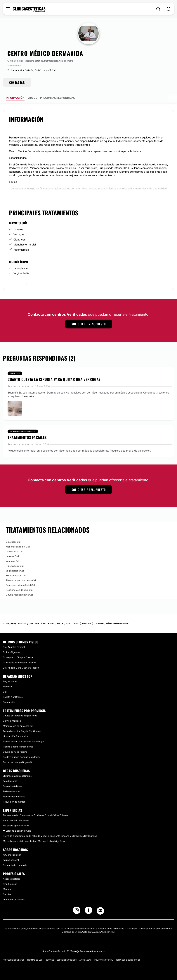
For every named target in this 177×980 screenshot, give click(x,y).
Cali (5, 692)
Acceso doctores (12, 879)
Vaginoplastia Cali (15, 571)
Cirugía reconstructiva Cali (20, 595)
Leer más (28, 396)
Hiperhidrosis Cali (15, 566)
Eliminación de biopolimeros (17, 776)
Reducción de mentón (14, 802)
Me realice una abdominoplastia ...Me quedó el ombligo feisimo (35, 841)
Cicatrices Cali (13, 542)
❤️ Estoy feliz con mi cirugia (17, 831)
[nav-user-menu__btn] (169, 9)
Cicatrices (19, 239)
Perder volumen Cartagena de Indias (22, 757)
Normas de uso (35, 960)
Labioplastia (21, 268)
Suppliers (8, 894)
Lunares (18, 229)
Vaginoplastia (21, 273)
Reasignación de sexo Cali (19, 590)
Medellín (7, 687)
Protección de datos (14, 960)
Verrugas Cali (13, 561)
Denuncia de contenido (15, 865)
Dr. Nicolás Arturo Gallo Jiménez (19, 663)
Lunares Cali (12, 556)
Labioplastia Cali (14, 551)
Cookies (50, 960)
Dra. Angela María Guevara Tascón (21, 668)
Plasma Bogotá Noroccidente (18, 747)
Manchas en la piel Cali (18, 547)
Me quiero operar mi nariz (16, 826)
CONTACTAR (17, 82)
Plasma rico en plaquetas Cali (21, 580)
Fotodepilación (11, 781)
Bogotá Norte (10, 681)
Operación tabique (12, 786)
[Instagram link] (77, 911)
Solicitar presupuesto (89, 324)
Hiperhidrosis (21, 250)
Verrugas (19, 234)
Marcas (7, 889)
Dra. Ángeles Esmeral (14, 647)
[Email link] (100, 911)
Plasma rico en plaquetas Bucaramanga (23, 741)
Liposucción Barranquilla (16, 736)
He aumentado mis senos (16, 820)
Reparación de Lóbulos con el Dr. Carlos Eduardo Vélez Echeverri (36, 815)
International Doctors (14, 900)
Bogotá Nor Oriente (13, 697)
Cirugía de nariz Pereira (15, 752)
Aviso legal (85, 960)
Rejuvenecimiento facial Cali (21, 585)
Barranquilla (9, 702)
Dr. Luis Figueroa (12, 652)
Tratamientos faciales (27, 437)
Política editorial (104, 960)
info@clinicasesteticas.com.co (89, 951)
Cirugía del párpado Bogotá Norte (20, 716)
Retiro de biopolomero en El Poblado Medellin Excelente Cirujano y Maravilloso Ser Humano (50, 836)
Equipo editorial (11, 860)
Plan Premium (10, 884)
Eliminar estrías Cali (16, 575)
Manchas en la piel (25, 244)
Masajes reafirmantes (14, 797)
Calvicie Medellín (12, 721)
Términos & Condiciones (128, 960)
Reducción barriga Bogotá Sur (18, 762)
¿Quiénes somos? (12, 855)
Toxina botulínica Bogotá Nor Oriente (22, 731)
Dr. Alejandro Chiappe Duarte (18, 657)
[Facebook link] (88, 911)
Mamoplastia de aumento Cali (18, 726)
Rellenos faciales (12, 791)
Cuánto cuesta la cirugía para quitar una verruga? (54, 379)
